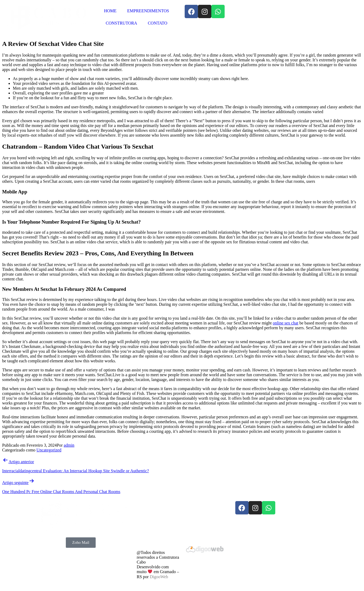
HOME (110, 11)
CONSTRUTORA (122, 23)
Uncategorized (49, 450)
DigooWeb (159, 577)
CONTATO (158, 23)
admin (69, 445)
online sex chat (286, 323)
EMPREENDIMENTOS (148, 11)
